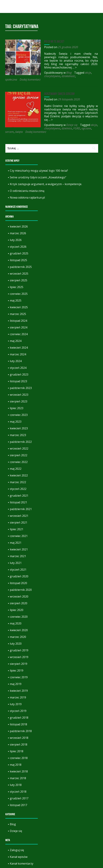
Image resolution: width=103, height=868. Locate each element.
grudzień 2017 (19, 791)
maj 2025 (16, 294)
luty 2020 (16, 637)
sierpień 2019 (19, 657)
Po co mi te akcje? (53, 41)
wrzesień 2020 (19, 590)
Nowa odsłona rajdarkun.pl (27, 191)
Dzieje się (71, 121)
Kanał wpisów (19, 850)
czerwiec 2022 (19, 455)
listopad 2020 (18, 576)
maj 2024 (16, 334)
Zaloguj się (17, 843)
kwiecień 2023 (19, 421)
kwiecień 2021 (19, 542)
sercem (58, 125)
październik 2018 (21, 724)
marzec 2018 (18, 771)
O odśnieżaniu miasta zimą (27, 184)
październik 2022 (21, 435)
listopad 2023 (18, 374)
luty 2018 (16, 778)
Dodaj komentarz (62, 76)
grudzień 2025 (19, 246)
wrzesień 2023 (19, 388)
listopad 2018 (18, 717)
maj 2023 (16, 415)
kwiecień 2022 (19, 468)
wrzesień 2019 (19, 650)
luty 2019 (16, 697)
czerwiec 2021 (19, 529)
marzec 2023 (18, 428)
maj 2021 (16, 536)
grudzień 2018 (19, 711)
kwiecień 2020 (19, 623)
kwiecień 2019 (19, 684)
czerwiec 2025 (19, 287)
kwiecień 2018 (19, 765)
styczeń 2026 (18, 240)
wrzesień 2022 (19, 442)
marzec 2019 (18, 691)
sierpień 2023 (19, 394)
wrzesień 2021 (19, 509)
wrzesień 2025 (19, 267)
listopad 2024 (18, 314)
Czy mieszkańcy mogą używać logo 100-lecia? (39, 164)
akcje (87, 73)
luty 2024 (16, 354)
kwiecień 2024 (19, 341)
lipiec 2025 (17, 280)
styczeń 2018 (18, 785)
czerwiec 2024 (19, 327)
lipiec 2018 (17, 744)
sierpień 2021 (19, 516)
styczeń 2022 (18, 482)
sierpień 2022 (19, 448)
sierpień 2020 (19, 596)
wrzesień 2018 (19, 731)
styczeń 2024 (18, 361)
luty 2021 (16, 556)
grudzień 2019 (19, 643)
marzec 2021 (18, 549)
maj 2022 (16, 462)
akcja (93, 121)
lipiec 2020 (17, 603)
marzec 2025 (18, 307)
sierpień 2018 (19, 738)
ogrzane (47, 125)
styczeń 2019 (18, 704)
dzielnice (28, 125)
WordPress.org (20, 863)
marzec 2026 (18, 226)
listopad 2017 (18, 798)
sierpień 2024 (19, 320)
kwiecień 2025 (19, 300)
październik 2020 (21, 583)
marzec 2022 (18, 475)
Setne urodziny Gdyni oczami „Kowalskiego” (38, 170)
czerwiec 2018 (19, 751)
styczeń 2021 (18, 563)
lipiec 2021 (17, 522)
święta (67, 125)
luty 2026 (16, 233)
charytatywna (13, 76)
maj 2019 (16, 677)
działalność (29, 76)
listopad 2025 (18, 253)
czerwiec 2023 (19, 408)
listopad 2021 (18, 495)
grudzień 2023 (19, 368)
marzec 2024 (18, 347)
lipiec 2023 (17, 401)
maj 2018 (16, 758)
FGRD (38, 125)
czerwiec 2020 (19, 610)
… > (65, 67)
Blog (68, 73)
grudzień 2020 (19, 569)
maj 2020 (16, 617)
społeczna (43, 76)
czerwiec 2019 (19, 670)
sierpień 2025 (19, 273)
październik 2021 (21, 502)
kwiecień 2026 (19, 220)
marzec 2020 (18, 630)
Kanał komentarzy (22, 857)
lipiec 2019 (17, 664)
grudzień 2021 (19, 489)
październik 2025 (21, 260)
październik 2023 (21, 381)
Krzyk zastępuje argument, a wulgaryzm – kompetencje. (46, 177)
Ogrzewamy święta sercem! (58, 90)
